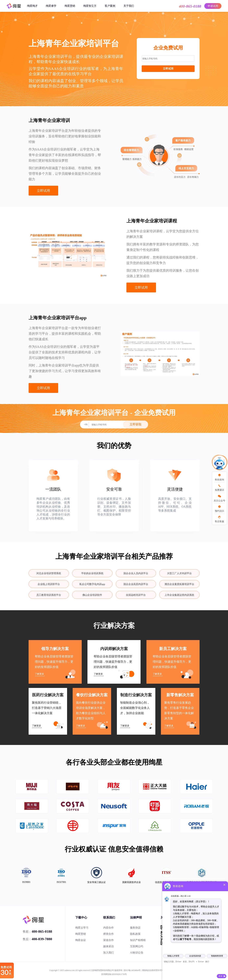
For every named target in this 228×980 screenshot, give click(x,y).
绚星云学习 (82, 928)
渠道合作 (108, 940)
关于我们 (129, 6)
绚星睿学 (51, 6)
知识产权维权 (138, 940)
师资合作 (108, 934)
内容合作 (108, 928)
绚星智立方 (90, 6)
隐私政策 (135, 934)
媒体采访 (108, 946)
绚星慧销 (70, 6)
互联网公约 (137, 946)
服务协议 (135, 928)
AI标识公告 (137, 953)
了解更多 (39, 674)
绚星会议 (81, 940)
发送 (220, 976)
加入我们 (108, 953)
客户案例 (110, 6)
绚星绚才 (32, 6)
